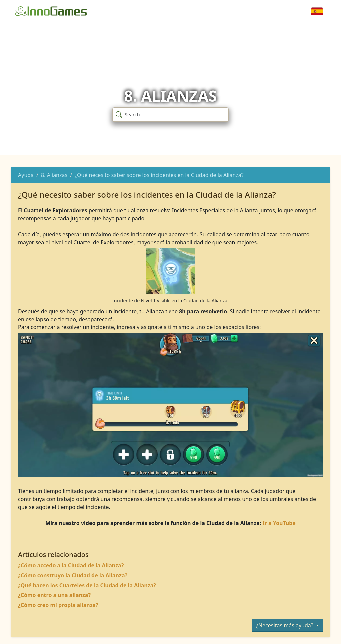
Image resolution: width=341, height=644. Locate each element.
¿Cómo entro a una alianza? (54, 595)
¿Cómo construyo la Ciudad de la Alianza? (73, 575)
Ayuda (26, 175)
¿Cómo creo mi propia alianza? (58, 605)
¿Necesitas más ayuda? (285, 625)
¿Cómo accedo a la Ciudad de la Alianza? (71, 565)
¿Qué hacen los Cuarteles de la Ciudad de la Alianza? (87, 585)
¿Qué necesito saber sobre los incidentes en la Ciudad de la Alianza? (159, 175)
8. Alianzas (54, 175)
